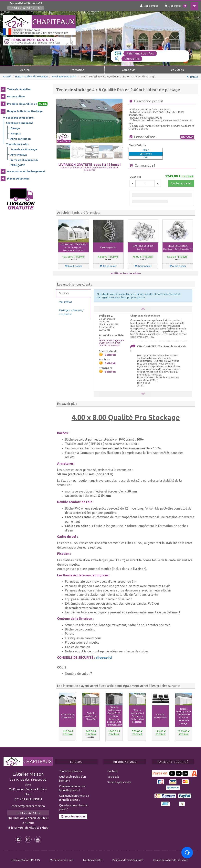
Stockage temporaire (64, 76)
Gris (146, 157)
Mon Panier (176, 6)
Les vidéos (177, 70)
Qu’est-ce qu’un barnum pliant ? (74, 806)
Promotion (77, 70)
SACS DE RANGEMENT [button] (160, 716)
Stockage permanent (20, 123)
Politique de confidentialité (128, 858)
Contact (112, 770)
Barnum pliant (16, 96)
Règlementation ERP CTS (25, 858)
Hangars (16, 133)
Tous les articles (73, 815)
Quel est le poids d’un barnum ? (72, 777)
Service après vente (119, 781)
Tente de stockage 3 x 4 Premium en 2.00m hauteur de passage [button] (137, 716)
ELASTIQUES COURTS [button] (143, 247)
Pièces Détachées (18, 179)
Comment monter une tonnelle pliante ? (72, 787)
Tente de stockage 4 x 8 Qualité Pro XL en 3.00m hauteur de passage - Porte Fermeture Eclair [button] (114, 716)
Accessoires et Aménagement (26, 171)
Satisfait (110, 355)
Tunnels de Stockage (24, 149)
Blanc (146, 150)
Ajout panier (74, 266)
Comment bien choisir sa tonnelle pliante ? (74, 796)
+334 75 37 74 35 (22, 8)
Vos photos (66, 302)
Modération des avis (62, 858)
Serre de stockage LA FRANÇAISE (24, 162)
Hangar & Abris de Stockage (31, 76)
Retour (194, 77)
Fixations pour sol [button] (108, 247)
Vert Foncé (146, 154)
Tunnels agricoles (17, 144)
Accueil (25, 70)
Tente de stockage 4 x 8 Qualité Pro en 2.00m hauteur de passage (111, 343)
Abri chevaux (19, 155)
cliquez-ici (104, 658)
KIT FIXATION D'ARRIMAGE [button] (74, 247)
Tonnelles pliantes (70, 770)
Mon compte (149, 6)
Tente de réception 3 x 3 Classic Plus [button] (91, 716)
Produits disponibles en (27, 104)
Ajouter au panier (181, 183)
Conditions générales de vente (171, 858)
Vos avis (64, 293)
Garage (15, 128)
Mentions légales (93, 858)
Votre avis (128, 70)
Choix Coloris (137, 145)
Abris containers (21, 139)
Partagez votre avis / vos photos (71, 312)
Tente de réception (19, 89)
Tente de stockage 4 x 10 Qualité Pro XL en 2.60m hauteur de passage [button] (184, 716)
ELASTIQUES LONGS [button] (178, 247)
